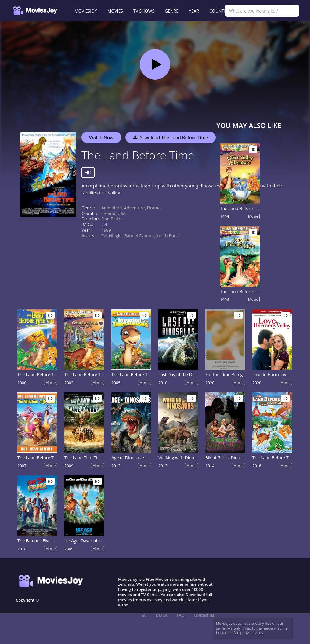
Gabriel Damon (139, 236)
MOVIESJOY (86, 11)
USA (122, 213)
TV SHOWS (144, 11)
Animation (112, 208)
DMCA (162, 615)
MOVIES (115, 11)
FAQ (181, 615)
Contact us (204, 615)
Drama (154, 208)
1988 (106, 230)
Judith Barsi (168, 236)
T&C (143, 615)
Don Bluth (111, 219)
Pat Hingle (111, 236)
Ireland (108, 213)
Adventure (135, 208)
